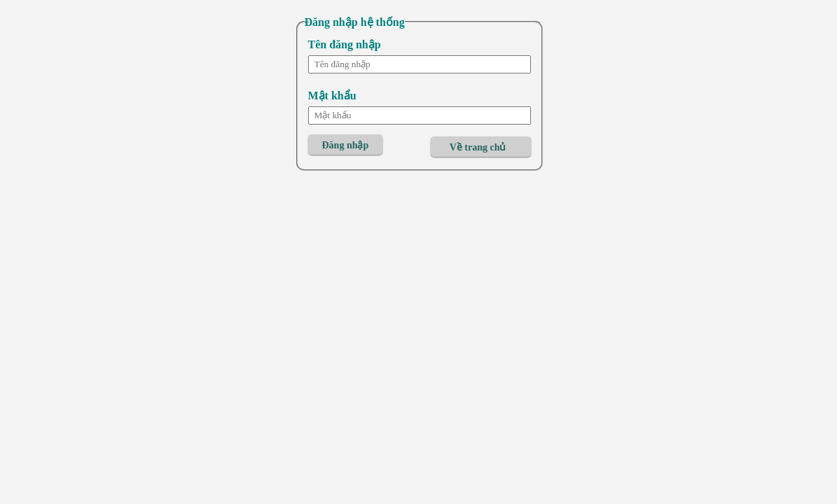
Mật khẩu (332, 96)
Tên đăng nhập (345, 44)
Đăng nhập (346, 145)
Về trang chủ (478, 147)
